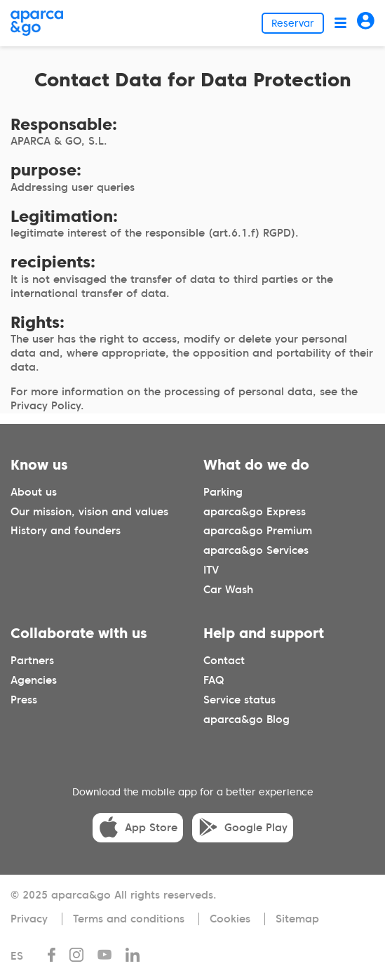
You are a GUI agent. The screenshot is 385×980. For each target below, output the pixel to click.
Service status (239, 700)
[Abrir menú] (340, 23)
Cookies (230, 919)
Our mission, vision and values (89, 512)
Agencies (34, 680)
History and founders (66, 531)
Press (24, 700)
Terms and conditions (129, 919)
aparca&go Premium (258, 531)
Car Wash (228, 590)
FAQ (214, 680)
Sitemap (297, 919)
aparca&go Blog (246, 720)
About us (34, 492)
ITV (211, 570)
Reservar (293, 23)
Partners (32, 661)
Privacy (29, 919)
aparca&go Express (255, 512)
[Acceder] (366, 23)
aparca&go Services (256, 550)
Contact (224, 661)
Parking (223, 492)
